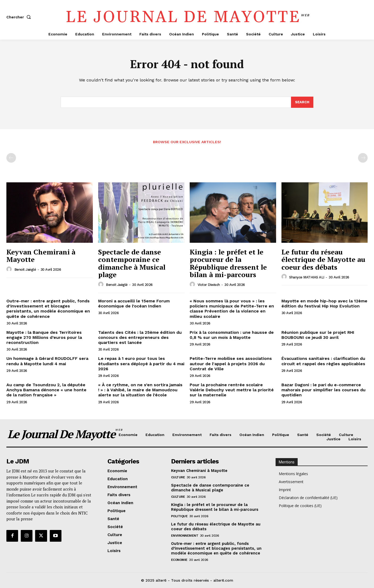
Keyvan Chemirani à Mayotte (41, 256)
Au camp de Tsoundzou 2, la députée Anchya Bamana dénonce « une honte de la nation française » (46, 390)
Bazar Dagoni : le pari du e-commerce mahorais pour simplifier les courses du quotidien (323, 390)
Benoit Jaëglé (25, 270)
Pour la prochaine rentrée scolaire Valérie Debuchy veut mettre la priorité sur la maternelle (232, 390)
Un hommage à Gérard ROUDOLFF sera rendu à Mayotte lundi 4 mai (47, 361)
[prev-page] (11, 158)
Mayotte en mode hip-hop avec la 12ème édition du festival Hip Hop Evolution (324, 303)
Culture (178, 477)
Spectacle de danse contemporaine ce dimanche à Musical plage (132, 263)
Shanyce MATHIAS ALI (307, 277)
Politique (179, 516)
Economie (179, 560)
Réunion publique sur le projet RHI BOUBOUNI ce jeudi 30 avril (318, 335)
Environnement (185, 536)
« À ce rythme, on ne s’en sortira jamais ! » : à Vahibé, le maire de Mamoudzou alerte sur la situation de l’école (140, 390)
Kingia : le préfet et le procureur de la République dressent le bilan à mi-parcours (228, 263)
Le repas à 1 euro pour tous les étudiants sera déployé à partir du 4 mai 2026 (141, 363)
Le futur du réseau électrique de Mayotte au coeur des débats (323, 259)
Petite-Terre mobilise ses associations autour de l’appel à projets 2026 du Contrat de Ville (231, 363)
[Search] (302, 102)
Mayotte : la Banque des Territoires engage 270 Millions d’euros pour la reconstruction (44, 337)
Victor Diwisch (209, 285)
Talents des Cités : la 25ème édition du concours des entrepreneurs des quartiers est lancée (140, 337)
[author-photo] (10, 269)
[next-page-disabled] (363, 158)
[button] (20, 17)
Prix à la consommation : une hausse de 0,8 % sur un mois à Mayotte (232, 335)
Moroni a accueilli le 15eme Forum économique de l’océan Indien (134, 303)
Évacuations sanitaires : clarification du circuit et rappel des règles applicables (323, 361)
